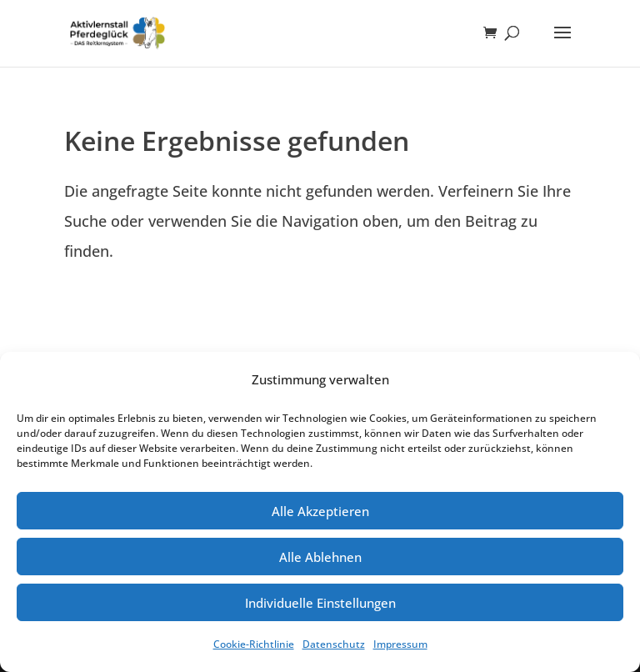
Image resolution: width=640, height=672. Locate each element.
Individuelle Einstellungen (320, 603)
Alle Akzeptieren (320, 511)
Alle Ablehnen (320, 557)
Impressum (400, 644)
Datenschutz (334, 644)
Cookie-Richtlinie (254, 644)
